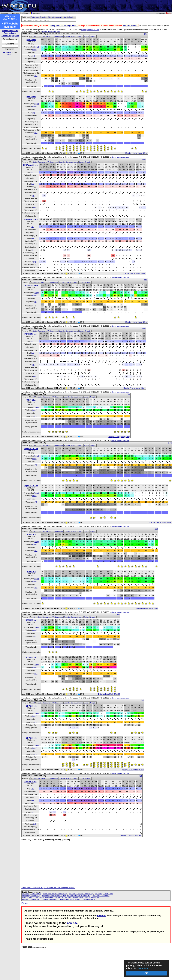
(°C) (36, 76)
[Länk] (145, 153)
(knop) (36, 47)
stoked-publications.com (90, 30)
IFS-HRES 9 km (31, 285)
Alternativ (59, 17)
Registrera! (7, 52)
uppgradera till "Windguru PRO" (64, 26)
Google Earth (68, 17)
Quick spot (26, 17)
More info (143, 968)
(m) (34, 56)
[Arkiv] (140, 153)
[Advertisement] (136, 6)
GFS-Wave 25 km (30, 165)
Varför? (10, 54)
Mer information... (130, 26)
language (37, 13)
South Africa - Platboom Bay (34, 34)
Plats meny (35, 17)
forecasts (5, 13)
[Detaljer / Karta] (131, 153)
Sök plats (51, 17)
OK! (147, 973)
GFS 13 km (31, 40)
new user (16, 13)
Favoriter (43, 17)
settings (25, 13)
